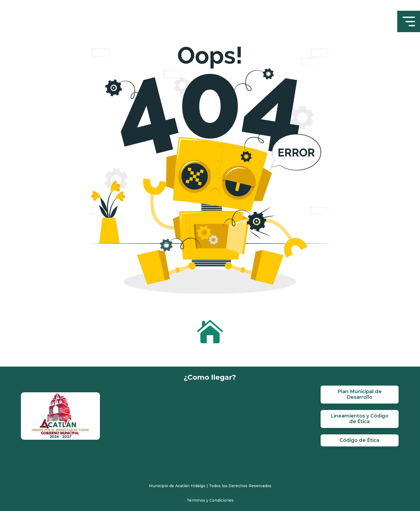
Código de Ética (359, 440)
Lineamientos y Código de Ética (360, 419)
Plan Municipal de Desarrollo (360, 394)
